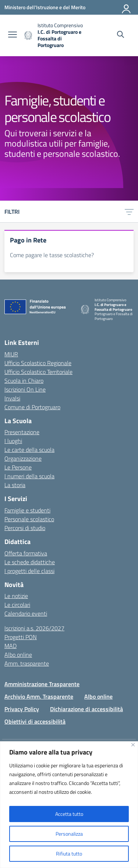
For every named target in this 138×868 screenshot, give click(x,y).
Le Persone (18, 467)
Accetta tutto (69, 814)
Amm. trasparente (27, 663)
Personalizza (69, 834)
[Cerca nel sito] (121, 35)
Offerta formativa (26, 553)
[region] (69, 805)
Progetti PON (21, 637)
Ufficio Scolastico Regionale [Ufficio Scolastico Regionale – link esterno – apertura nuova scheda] (38, 363)
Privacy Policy (22, 709)
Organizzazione (23, 458)
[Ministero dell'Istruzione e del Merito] (45, 7)
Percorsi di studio (25, 528)
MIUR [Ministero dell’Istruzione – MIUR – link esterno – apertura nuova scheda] (11, 354)
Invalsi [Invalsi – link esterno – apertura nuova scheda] (12, 398)
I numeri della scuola (29, 476)
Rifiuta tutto (69, 853)
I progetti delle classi (29, 571)
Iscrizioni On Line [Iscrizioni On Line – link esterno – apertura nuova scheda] (25, 389)
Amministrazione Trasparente (42, 684)
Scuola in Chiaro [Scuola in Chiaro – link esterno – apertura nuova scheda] (24, 381)
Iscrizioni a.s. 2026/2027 (34, 628)
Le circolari (17, 605)
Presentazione (22, 432)
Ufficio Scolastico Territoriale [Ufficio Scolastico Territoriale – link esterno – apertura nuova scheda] (38, 372)
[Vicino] (133, 745)
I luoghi (13, 441)
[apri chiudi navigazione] (13, 35)
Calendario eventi (26, 613)
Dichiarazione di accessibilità (86, 709)
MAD (10, 646)
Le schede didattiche (30, 562)
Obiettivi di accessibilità (35, 721)
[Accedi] (127, 7)
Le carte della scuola (29, 450)
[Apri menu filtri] (129, 212)
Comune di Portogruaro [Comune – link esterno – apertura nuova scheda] (32, 407)
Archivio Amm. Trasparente (39, 696)
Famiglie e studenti (27, 510)
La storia (15, 485)
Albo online (18, 655)
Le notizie (16, 596)
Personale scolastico (29, 519)
